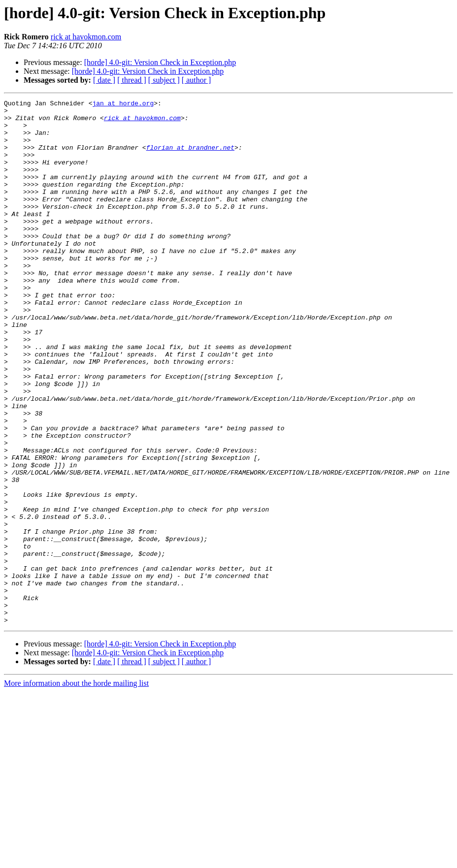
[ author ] (196, 80)
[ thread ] (132, 80)
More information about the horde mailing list (76, 788)
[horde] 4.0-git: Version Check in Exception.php (160, 62)
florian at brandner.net (190, 158)
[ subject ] (164, 80)
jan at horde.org (123, 104)
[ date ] (104, 80)
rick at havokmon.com (86, 37)
